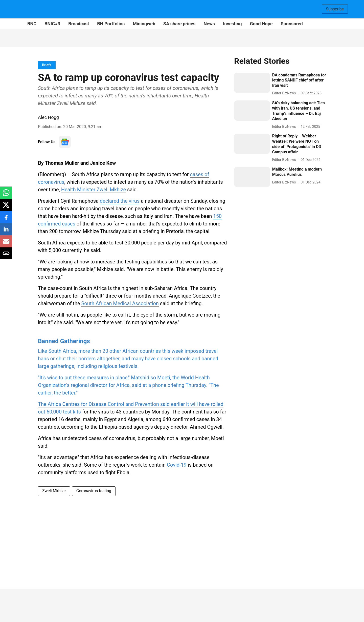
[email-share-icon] (6, 244)
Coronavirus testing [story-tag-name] (94, 491)
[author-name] (285, 93)
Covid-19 (177, 465)
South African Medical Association (120, 303)
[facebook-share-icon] (6, 220)
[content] (133, 365)
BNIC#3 (52, 24)
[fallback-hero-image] (252, 83)
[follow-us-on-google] (65, 142)
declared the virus (120, 201)
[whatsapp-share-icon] (6, 195)
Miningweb (144, 24)
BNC (32, 24)
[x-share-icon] (6, 207)
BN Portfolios (111, 24)
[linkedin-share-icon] (6, 232)
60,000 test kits (64, 412)
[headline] (299, 80)
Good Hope (261, 24)
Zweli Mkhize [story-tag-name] (54, 491)
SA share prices (179, 24)
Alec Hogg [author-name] (48, 117)
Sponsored (292, 24)
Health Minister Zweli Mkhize (94, 190)
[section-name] (47, 65)
